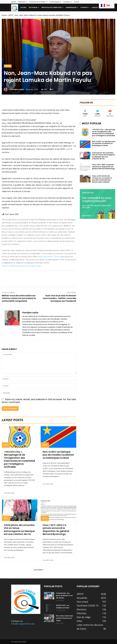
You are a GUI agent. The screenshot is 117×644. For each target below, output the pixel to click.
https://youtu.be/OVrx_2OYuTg (49, 257)
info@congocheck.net (23, 624)
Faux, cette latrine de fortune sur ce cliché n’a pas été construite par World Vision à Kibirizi (102, 179)
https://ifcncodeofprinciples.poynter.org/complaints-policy (21, 266)
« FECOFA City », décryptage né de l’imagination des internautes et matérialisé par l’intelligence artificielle (19, 459)
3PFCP (11, 15)
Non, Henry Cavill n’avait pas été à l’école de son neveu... (64, 618)
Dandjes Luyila (17, 89)
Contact (77, 2)
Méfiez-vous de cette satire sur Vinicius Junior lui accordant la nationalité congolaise (19, 298)
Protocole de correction (38, 2)
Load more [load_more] (39, 570)
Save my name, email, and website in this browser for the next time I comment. (39, 401)
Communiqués (55, 2)
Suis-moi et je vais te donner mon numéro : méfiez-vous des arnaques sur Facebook (60, 298)
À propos (68, 2)
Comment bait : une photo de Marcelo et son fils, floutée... (64, 596)
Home (4, 15)
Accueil (13, 2)
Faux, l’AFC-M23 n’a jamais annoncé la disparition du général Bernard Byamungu (56, 530)
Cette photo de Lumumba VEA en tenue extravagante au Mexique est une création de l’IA (19, 530)
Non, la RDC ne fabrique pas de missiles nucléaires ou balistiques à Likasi (58, 455)
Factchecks (23, 2)
